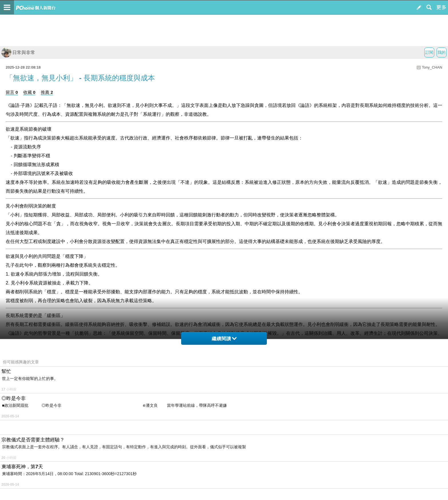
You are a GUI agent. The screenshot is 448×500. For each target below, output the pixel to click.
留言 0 (12, 92)
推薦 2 (47, 92)
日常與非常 (18, 52)
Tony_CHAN (432, 67)
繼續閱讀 (224, 339)
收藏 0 (29, 92)
